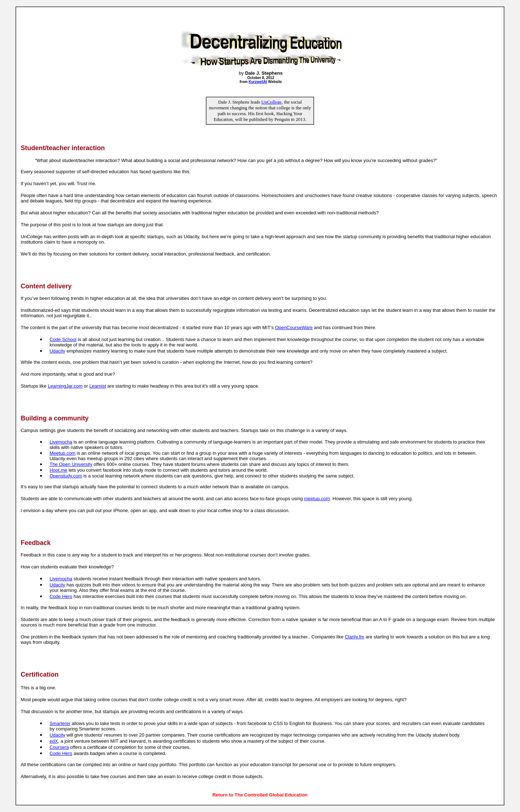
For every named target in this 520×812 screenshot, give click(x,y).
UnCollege (272, 102)
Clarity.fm (355, 637)
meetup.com (317, 499)
